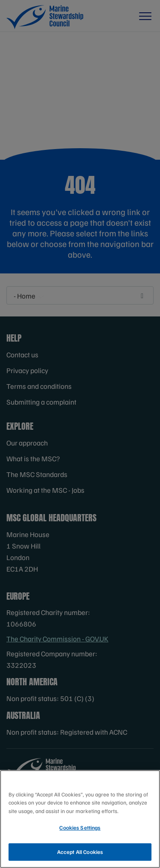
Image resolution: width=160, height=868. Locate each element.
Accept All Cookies (80, 853)
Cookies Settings (80, 829)
